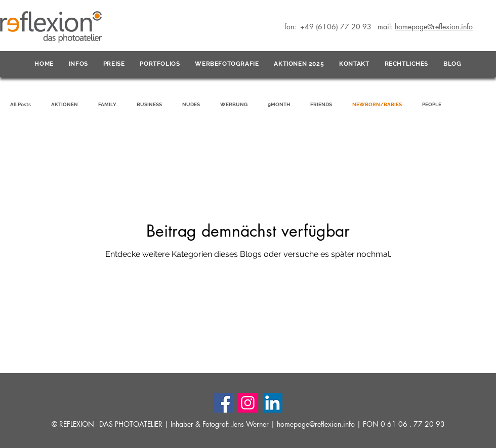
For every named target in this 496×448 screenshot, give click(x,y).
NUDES (191, 104)
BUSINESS (149, 104)
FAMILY (107, 104)
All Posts (20, 104)
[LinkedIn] (273, 403)
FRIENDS (321, 104)
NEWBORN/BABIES (377, 104)
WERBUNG (234, 104)
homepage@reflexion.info (316, 424)
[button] (78, 64)
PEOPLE (432, 104)
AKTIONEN (65, 104)
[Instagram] (248, 403)
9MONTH (279, 104)
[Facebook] (223, 403)
